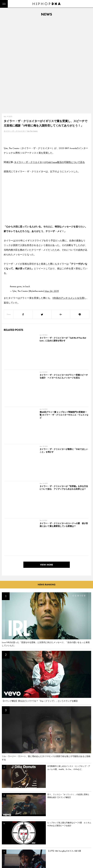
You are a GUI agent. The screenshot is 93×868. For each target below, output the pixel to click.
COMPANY (21, 846)
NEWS (5, 846)
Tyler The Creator (32, 39)
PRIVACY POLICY (24, 841)
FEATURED (7, 851)
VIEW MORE (47, 329)
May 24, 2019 (52, 199)
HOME (6, 835)
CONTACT (21, 835)
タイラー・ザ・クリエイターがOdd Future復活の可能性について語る (49, 70)
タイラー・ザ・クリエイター (15, 39)
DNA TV (6, 841)
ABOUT (6, 857)
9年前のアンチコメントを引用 (68, 206)
